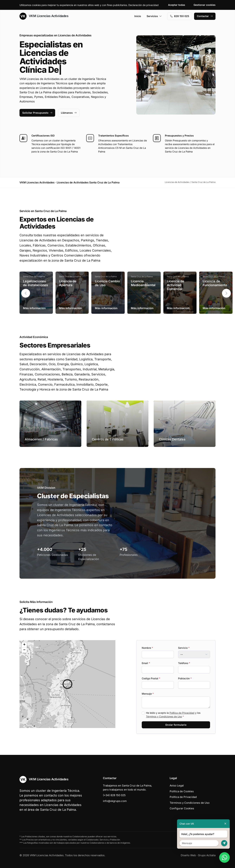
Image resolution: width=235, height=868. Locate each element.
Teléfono (184, 663)
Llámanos (69, 113)
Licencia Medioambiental (143, 283)
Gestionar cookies (205, 5)
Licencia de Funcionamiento (215, 283)
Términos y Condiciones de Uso (164, 716)
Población (185, 678)
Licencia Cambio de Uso (107, 283)
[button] (226, 293)
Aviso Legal (177, 786)
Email (146, 663)
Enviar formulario (176, 725)
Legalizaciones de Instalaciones (35, 283)
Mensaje (148, 694)
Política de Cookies (182, 791)
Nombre (147, 648)
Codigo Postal (151, 678)
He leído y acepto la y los (173, 715)
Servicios (154, 16)
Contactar (205, 16)
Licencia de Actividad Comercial (176, 285)
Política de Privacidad (182, 713)
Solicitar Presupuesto (37, 113)
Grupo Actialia (207, 855)
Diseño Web (188, 855)
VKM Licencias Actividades (44, 16)
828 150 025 (180, 16)
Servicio (184, 648)
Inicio (138, 16)
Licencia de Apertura (68, 283)
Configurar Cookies (182, 808)
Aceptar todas (177, 5)
